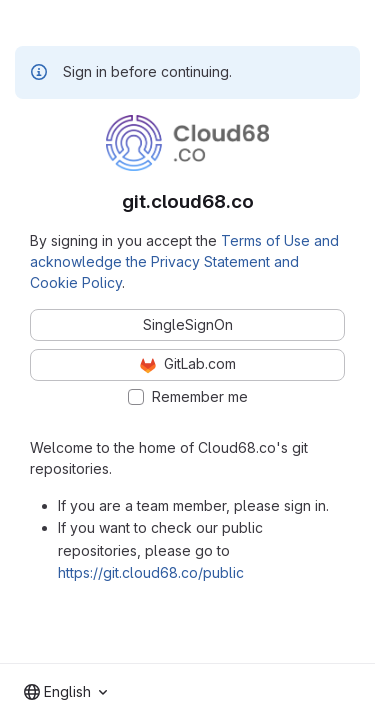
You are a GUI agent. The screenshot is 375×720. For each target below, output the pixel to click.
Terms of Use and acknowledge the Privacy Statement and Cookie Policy (184, 261)
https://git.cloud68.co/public (151, 572)
